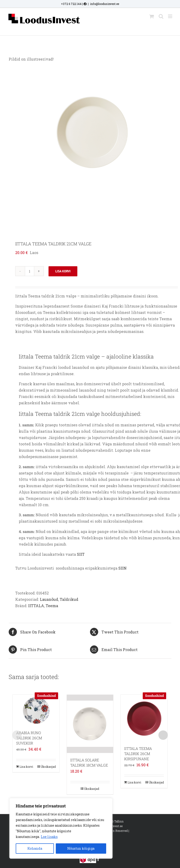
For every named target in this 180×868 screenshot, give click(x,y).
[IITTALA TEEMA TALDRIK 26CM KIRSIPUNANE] (144, 718)
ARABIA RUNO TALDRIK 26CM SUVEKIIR (29, 738)
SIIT (80, 554)
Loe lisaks (49, 837)
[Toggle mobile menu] (171, 16)
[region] (61, 828)
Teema (52, 606)
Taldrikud (69, 599)
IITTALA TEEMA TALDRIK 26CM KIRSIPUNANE (138, 754)
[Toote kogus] (30, 271)
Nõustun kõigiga (81, 848)
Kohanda (35, 848)
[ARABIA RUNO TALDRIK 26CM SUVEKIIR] (36, 710)
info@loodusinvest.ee (105, 4)
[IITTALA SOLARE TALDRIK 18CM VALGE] (90, 724)
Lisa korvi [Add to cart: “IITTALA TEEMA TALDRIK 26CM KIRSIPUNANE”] (134, 782)
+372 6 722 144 (71, 4)
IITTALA (36, 606)
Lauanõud (49, 599)
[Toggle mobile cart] (152, 16)
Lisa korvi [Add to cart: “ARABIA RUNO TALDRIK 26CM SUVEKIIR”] (26, 767)
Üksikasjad (48, 767)
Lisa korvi (63, 271)
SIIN (122, 568)
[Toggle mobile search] (161, 16)
